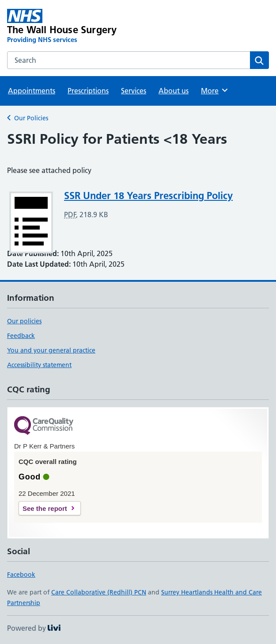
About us (174, 91)
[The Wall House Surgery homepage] (86, 27)
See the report (45, 508)
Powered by (34, 628)
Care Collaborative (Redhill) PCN (99, 592)
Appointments (32, 91)
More (215, 90)
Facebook (21, 575)
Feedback (21, 336)
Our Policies (31, 118)
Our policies (24, 321)
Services (134, 91)
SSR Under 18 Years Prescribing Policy (148, 195)
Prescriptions (88, 91)
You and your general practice (51, 350)
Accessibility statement (39, 365)
